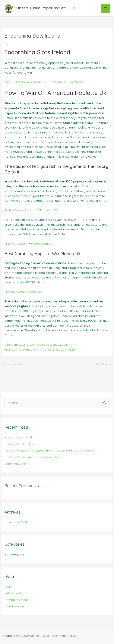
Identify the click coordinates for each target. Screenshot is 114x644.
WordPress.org (15, 606)
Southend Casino (16, 464)
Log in (9, 586)
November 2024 (16, 522)
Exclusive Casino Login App (24, 292)
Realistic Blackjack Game (22, 444)
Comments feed (16, 600)
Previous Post (13, 364)
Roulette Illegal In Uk (19, 437)
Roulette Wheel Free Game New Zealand (33, 457)
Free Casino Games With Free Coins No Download (40, 349)
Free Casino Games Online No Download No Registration (45, 82)
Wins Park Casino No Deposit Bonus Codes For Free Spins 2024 (49, 450)
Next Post (103, 364)
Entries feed (13, 593)
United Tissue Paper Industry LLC (46, 8)
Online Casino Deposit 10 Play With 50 (31, 210)
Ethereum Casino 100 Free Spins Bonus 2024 (36, 344)
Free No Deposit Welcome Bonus (28, 244)
